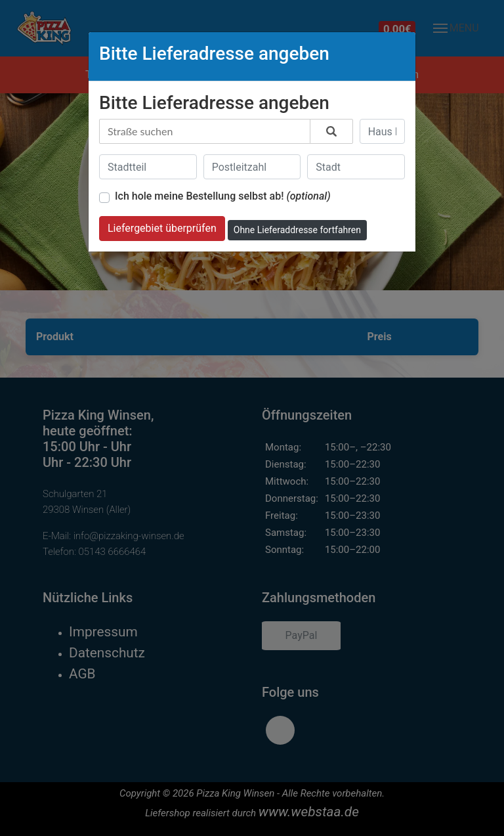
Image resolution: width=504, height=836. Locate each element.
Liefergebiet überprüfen (162, 228)
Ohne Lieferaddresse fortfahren (297, 230)
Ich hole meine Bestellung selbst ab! (223, 196)
